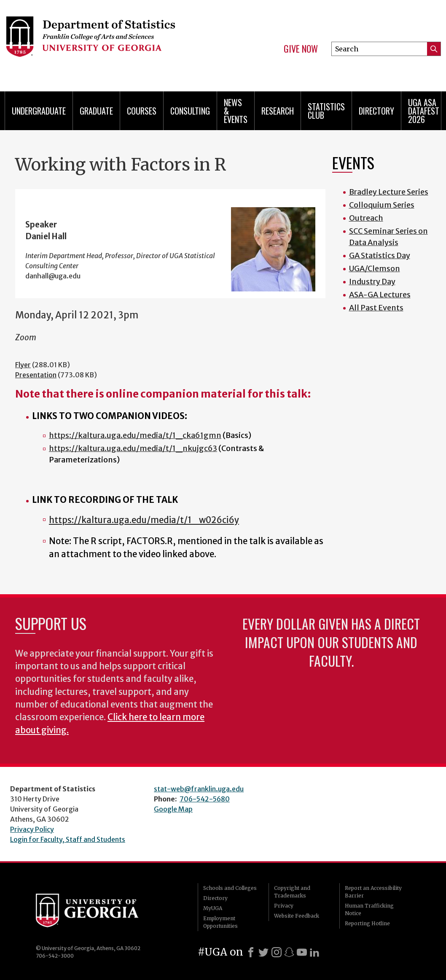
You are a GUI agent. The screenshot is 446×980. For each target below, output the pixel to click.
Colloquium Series (382, 205)
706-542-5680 (205, 799)
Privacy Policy (32, 829)
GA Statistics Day (380, 255)
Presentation (36, 375)
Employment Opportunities (220, 922)
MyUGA (213, 908)
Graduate (96, 111)
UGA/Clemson (375, 268)
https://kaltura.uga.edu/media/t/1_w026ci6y (144, 520)
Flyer (23, 365)
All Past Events (376, 308)
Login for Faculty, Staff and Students (68, 839)
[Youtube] (302, 952)
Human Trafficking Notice (369, 909)
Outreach (366, 218)
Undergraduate (39, 111)
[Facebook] (251, 952)
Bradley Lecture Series (389, 192)
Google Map (173, 809)
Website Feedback (297, 916)
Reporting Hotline (367, 923)
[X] (263, 952)
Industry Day (372, 282)
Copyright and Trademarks (292, 892)
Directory (376, 111)
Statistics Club (326, 111)
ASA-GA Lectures (380, 295)
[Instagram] (277, 952)
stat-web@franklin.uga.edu (199, 789)
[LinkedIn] (314, 952)
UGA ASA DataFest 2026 (424, 111)
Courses (142, 111)
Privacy (284, 906)
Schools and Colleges (230, 888)
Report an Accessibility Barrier (373, 892)
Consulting (190, 111)
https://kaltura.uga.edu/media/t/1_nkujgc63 (133, 448)
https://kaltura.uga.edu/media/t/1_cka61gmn (135, 435)
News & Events (236, 111)
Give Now (301, 49)
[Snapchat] (289, 952)
